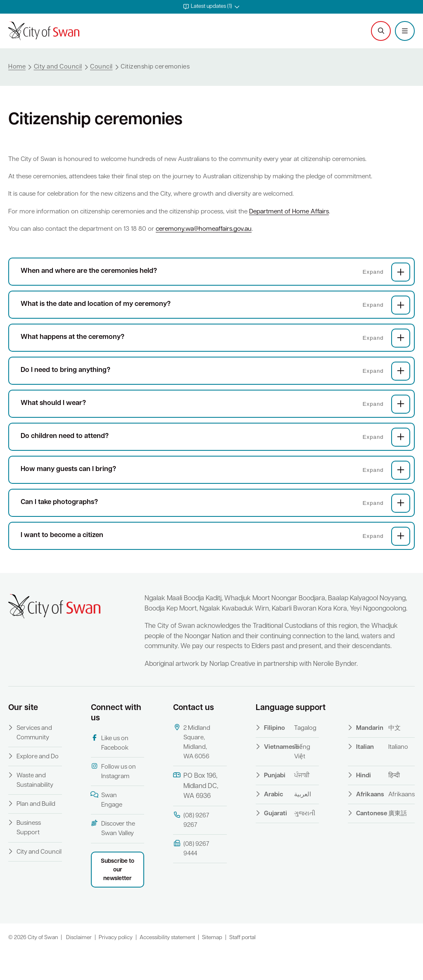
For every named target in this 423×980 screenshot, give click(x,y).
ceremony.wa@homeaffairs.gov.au (211, 238)
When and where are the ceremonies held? (215, 288)
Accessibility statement (167, 965)
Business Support (29, 856)
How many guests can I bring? (215, 486)
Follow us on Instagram (113, 799)
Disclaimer (79, 965)
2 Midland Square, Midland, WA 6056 (192, 770)
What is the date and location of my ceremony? (215, 321)
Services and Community (34, 761)
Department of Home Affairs (300, 220)
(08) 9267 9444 (191, 876)
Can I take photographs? (215, 519)
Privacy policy (116, 965)
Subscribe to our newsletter (118, 898)
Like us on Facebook (110, 771)
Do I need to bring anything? (215, 387)
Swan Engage (107, 827)
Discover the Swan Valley (113, 856)
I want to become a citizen (215, 552)
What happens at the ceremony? (215, 354)
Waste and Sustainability (35, 808)
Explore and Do (38, 785)
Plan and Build (36, 832)
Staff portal (242, 965)
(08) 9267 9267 (191, 848)
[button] (211, 7)
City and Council (39, 880)
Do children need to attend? (215, 453)
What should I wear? (215, 420)
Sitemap (212, 965)
